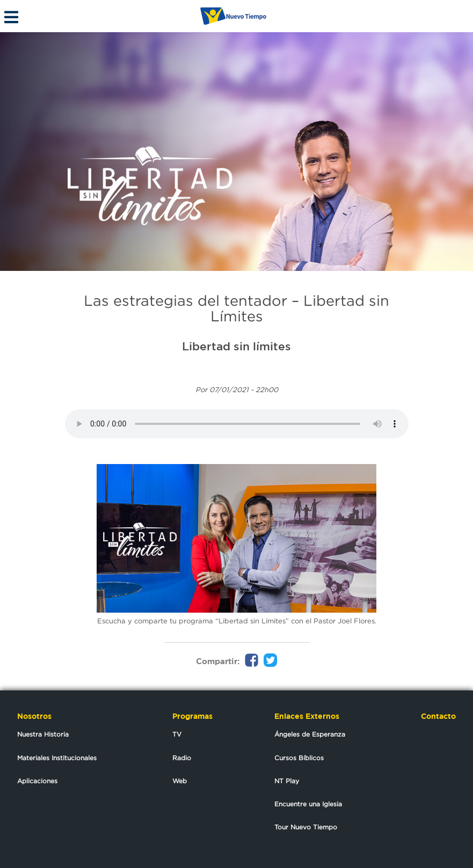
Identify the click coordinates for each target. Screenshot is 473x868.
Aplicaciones (37, 781)
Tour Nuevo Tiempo (306, 827)
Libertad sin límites (236, 346)
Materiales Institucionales (57, 758)
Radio (182, 758)
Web (180, 781)
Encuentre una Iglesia (308, 804)
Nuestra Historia (43, 734)
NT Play (287, 781)
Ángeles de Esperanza (310, 734)
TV (177, 734)
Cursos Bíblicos (299, 758)
